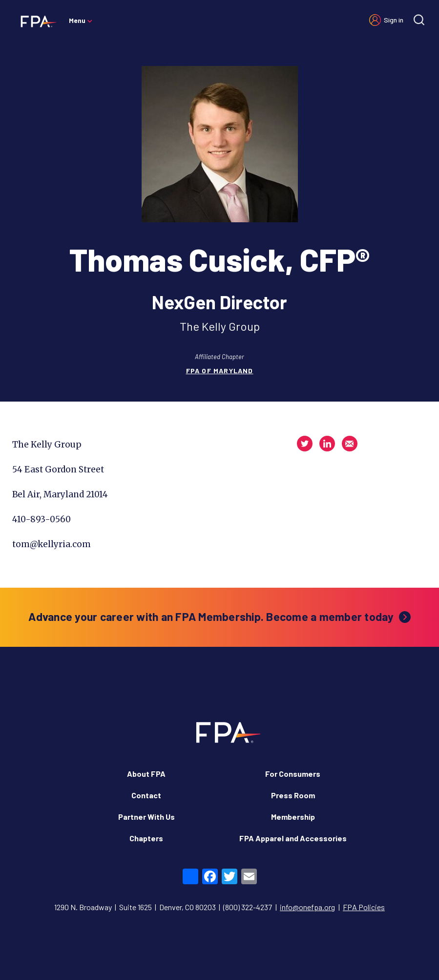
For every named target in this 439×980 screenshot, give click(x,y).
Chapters (146, 838)
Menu (77, 20)
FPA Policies (364, 907)
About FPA (146, 774)
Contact (146, 795)
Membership (293, 817)
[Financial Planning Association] (35, 21)
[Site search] (419, 20)
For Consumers (293, 774)
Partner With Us (146, 817)
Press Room (293, 795)
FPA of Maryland (220, 371)
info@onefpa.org (307, 907)
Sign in (394, 20)
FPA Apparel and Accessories (293, 838)
